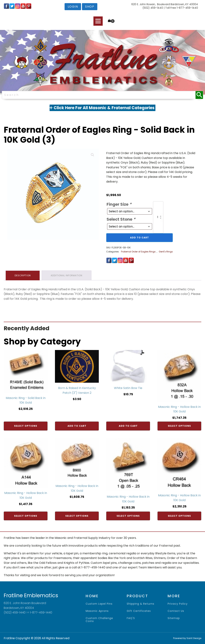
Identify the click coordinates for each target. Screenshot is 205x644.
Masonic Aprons (97, 611)
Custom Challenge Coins (99, 620)
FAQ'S (131, 618)
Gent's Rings (166, 252)
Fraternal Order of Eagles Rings (138, 252)
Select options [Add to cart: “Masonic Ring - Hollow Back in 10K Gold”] (179, 426)
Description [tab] (23, 275)
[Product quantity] (158, 217)
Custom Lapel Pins (99, 604)
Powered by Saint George (187, 638)
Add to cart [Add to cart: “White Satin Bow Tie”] (128, 426)
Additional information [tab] (67, 275)
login (73, 7)
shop (90, 7)
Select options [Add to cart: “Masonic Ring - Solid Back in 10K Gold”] (26, 426)
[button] (93, 155)
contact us (176, 611)
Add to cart (140, 238)
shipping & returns (141, 604)
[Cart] (111, 21)
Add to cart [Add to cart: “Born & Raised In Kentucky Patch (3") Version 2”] (77, 426)
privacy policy (178, 604)
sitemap (174, 618)
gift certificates (139, 611)
